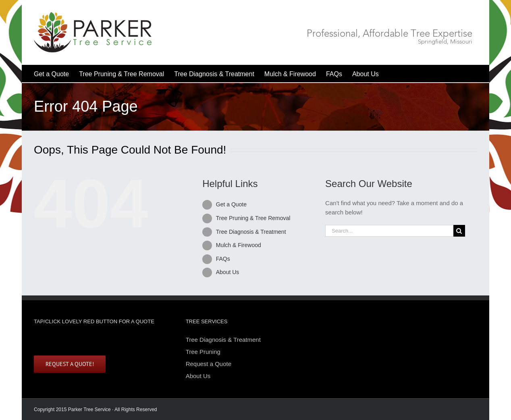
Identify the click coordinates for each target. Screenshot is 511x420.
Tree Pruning (203, 352)
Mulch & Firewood (239, 245)
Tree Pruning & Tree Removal (253, 218)
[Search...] (389, 231)
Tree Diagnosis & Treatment (251, 232)
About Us (228, 272)
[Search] (459, 231)
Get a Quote (231, 204)
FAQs (223, 259)
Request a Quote (209, 364)
